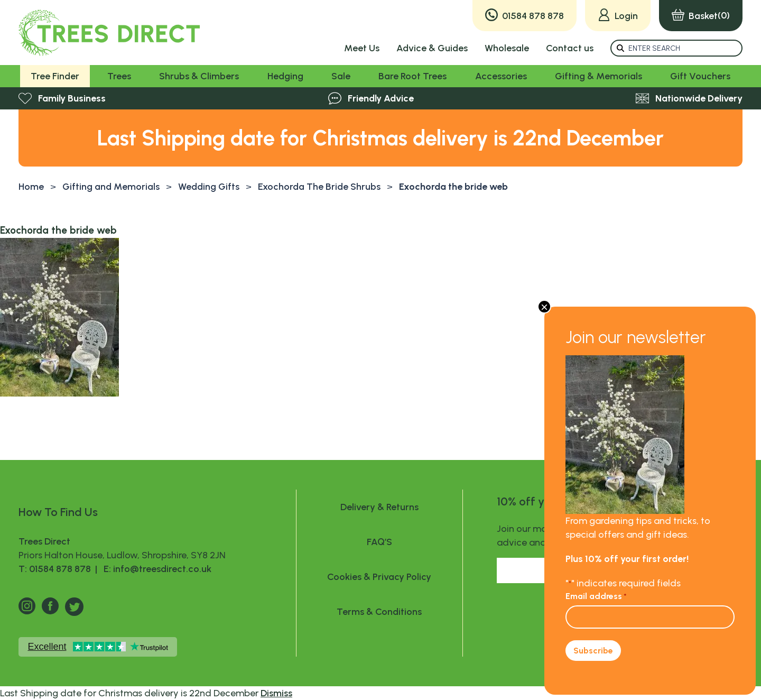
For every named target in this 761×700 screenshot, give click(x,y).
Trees (119, 76)
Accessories (501, 76)
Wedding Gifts (209, 187)
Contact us (570, 48)
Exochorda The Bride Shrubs (319, 187)
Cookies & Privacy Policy (379, 577)
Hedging (285, 76)
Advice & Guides (432, 48)
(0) (701, 16)
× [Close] (544, 307)
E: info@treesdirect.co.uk (155, 569)
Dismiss (276, 693)
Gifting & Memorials (598, 76)
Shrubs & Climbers (199, 76)
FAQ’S (379, 542)
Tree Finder (55, 76)
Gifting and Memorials (111, 187)
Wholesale (507, 48)
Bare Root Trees (412, 76)
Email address (596, 596)
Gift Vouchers (700, 76)
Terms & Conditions (379, 612)
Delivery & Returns (379, 507)
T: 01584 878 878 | (59, 569)
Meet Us (362, 48)
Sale (341, 76)
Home (31, 187)
